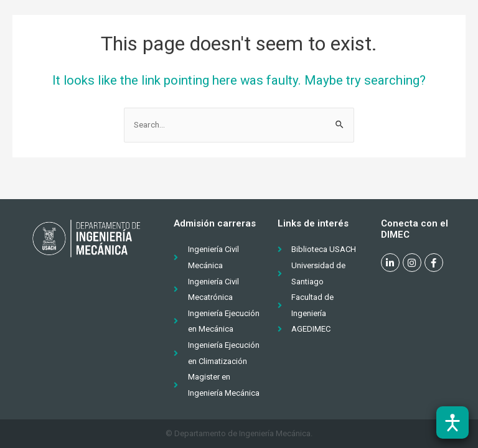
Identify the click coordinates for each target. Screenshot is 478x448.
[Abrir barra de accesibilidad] (452, 422)
